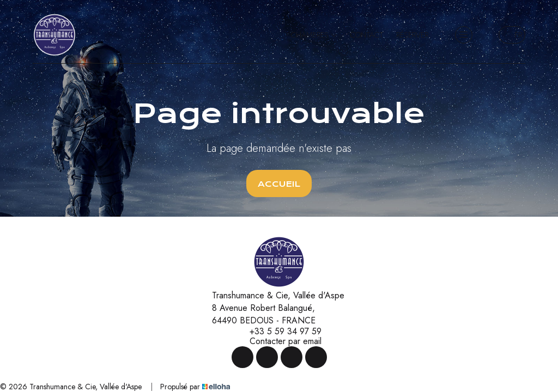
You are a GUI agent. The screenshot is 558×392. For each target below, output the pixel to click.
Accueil (279, 184)
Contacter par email (279, 341)
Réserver (412, 35)
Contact (367, 35)
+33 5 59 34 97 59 (279, 332)
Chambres (314, 35)
